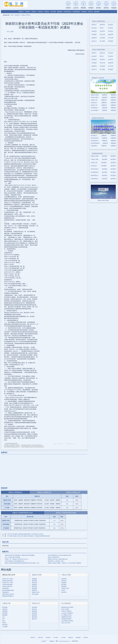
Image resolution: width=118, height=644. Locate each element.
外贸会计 (41, 12)
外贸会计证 (36, 603)
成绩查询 (34, 585)
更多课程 (97, 12)
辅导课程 (34, 586)
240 (54, 528)
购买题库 (113, 156)
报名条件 (111, 25)
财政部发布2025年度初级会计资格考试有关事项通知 (20, 555)
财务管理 (64, 592)
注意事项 (102, 38)
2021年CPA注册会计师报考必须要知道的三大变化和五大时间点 (25, 534)
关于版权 (55, 637)
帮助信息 (70, 637)
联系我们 (85, 637)
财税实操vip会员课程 (67, 607)
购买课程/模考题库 (97, 153)
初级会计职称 (37, 575)
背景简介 (94, 25)
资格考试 (17, 15)
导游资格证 (94, 146)
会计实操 (53, 12)
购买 (77, 500)
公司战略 (5, 627)
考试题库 (111, 41)
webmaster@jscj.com (64, 641)
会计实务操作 (66, 603)
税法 (4, 621)
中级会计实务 (65, 588)
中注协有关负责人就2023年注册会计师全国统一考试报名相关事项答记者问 (29, 536)
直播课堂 (34, 579)
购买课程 (105, 156)
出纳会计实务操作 (66, 611)
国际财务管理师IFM (8, 596)
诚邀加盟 (78, 637)
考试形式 (111, 28)
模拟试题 (34, 617)
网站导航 (40, 637)
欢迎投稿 (48, 637)
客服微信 (51, 641)
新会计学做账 (65, 609)
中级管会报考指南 (7, 585)
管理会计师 (94, 105)
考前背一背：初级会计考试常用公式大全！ (17, 559)
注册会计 (34, 12)
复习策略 (102, 41)
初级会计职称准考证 (54, 557)
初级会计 (21, 12)
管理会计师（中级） (8, 583)
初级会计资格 (95, 156)
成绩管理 (111, 34)
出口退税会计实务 (66, 615)
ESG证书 (90, 12)
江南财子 (44, 641)
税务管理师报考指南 (8, 590)
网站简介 (33, 637)
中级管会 (84, 12)
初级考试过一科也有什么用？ (56, 561)
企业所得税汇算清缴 (67, 621)
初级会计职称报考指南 (98, 21)
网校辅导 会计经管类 (98, 78)
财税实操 (60, 12)
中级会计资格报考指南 (98, 50)
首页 (12, 15)
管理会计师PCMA (7, 586)
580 (67, 508)
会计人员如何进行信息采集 (12, 557)
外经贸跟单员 (76, 12)
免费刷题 (113, 95)
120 (54, 520)
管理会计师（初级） (8, 579)
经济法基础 (35, 594)
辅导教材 (34, 590)
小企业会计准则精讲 (67, 613)
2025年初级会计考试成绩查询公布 (15, 561)
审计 (4, 619)
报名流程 (94, 28)
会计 (4, 617)
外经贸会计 (94, 103)
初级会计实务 (36, 592)
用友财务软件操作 (66, 619)
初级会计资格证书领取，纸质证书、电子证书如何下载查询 (64, 563)
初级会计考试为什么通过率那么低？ (58, 559)
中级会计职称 (66, 575)
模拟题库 (34, 588)
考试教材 (94, 34)
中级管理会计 (95, 108)
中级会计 (28, 12)
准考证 (102, 28)
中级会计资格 (95, 159)
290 (67, 500)
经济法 (63, 590)
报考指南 (34, 581)
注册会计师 (6, 603)
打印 (8, 32)
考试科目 (111, 31)
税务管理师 (6, 588)
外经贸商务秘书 (95, 143)
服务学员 (34, 619)
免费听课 (105, 95)
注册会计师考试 (26, 15)
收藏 (12, 32)
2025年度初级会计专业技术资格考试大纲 (60, 555)
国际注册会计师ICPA (8, 594)
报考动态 (34, 583)
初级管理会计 (95, 175)
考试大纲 (102, 34)
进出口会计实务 (66, 623)
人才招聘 (63, 637)
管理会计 (47, 12)
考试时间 (102, 31)
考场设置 (94, 31)
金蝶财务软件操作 (66, 617)
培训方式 (94, 41)
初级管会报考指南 (7, 581)
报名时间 (102, 25)
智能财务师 (6, 592)
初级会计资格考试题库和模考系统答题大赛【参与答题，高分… (23, 563)
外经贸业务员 (67, 12)
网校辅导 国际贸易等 (98, 118)
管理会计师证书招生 (103, 200)
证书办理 (111, 38)
